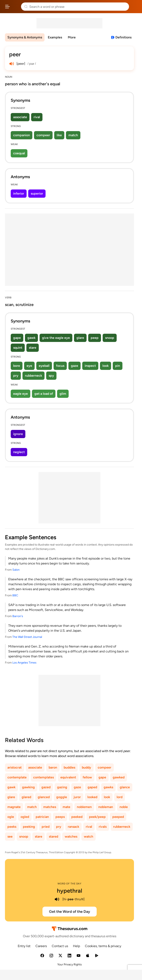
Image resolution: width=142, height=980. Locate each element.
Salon (16, 570)
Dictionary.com (135, 7)
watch (89, 836)
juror (77, 797)
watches (71, 836)
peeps (60, 817)
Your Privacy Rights (70, 964)
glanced (44, 797)
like (59, 135)
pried (46, 827)
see (10, 836)
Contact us (60, 946)
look (106, 366)
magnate (14, 807)
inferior (19, 193)
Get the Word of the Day (70, 912)
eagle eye (21, 394)
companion (22, 135)
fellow (87, 777)
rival (37, 117)
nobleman (106, 807)
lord (120, 797)
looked (92, 797)
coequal (19, 153)
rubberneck (33, 376)
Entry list (24, 946)
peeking (29, 827)
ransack (73, 827)
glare (80, 338)
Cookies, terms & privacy (103, 946)
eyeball (44, 366)
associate (20, 117)
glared (26, 797)
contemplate (17, 777)
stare (33, 348)
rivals (103, 827)
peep (95, 338)
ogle (11, 817)
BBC (15, 595)
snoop (110, 338)
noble (124, 807)
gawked (119, 777)
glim (63, 394)
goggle (62, 797)
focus (60, 366)
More (72, 37)
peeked (77, 817)
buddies (69, 767)
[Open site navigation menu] (7, 7)
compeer (43, 135)
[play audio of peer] (12, 64)
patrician (42, 817)
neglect (19, 452)
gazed (46, 787)
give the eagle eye (56, 338)
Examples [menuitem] (55, 37)
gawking (28, 787)
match (73, 135)
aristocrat (15, 767)
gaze (75, 366)
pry (16, 376)
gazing (62, 787)
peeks (12, 827)
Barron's (18, 616)
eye (29, 366)
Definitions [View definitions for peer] (123, 37)
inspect (90, 366)
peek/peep (97, 817)
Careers (41, 946)
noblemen (84, 807)
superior (37, 193)
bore (17, 366)
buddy (86, 767)
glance (125, 787)
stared (53, 836)
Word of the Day (70, 884)
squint (18, 348)
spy (51, 376)
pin (118, 366)
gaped (92, 787)
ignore (18, 434)
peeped (118, 817)
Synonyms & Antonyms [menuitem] (25, 37)
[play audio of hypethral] (57, 899)
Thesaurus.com (15, 7)
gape (17, 338)
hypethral (70, 891)
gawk (31, 338)
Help (76, 946)
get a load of (44, 394)
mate (66, 807)
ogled (25, 817)
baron (53, 767)
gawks (108, 787)
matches (50, 807)
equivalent (68, 777)
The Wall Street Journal (27, 637)
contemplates (43, 777)
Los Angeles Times (24, 663)
